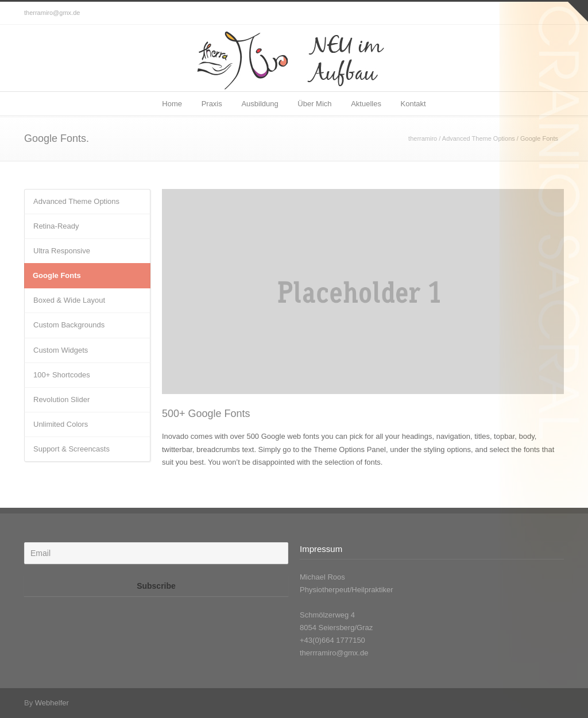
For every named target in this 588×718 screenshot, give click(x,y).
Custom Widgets (61, 350)
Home (172, 104)
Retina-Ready (56, 226)
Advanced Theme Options (479, 138)
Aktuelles (366, 104)
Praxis (212, 104)
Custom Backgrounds (69, 325)
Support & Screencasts (71, 449)
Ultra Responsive (62, 251)
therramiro (423, 138)
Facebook (552, 13)
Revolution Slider (61, 399)
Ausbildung (260, 104)
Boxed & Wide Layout (69, 300)
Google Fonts (57, 275)
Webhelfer (52, 703)
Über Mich (314, 104)
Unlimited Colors (61, 424)
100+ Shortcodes (62, 375)
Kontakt (413, 104)
